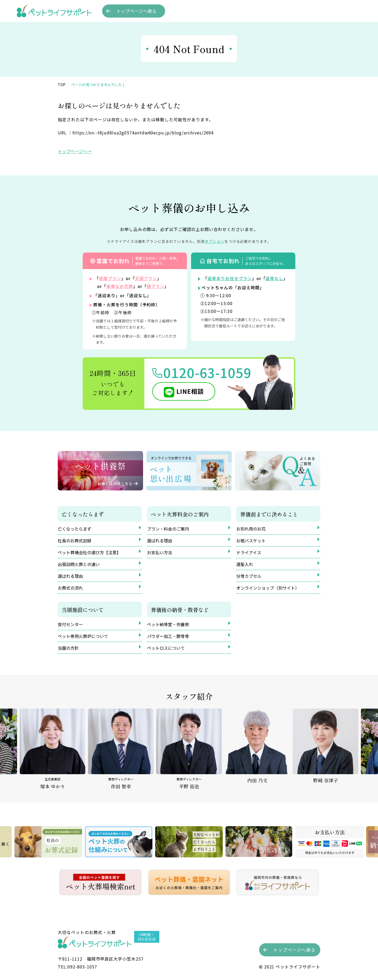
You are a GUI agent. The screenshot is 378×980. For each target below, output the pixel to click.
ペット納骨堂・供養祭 (168, 624)
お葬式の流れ (70, 588)
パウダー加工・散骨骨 (168, 636)
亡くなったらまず (75, 529)
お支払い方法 (160, 552)
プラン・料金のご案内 (168, 529)
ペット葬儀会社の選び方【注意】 (89, 552)
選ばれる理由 (70, 576)
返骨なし (274, 278)
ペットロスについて (166, 648)
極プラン (156, 286)
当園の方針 (68, 648)
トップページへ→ (75, 151)
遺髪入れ (245, 564)
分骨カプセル (249, 576)
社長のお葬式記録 (75, 541)
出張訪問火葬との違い (79, 564)
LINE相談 (190, 391)
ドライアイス (249, 552)
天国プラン (146, 278)
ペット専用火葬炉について (83, 636)
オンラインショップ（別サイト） (268, 588)
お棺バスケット (251, 541)
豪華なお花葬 (120, 286)
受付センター (70, 624)
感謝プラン (110, 278)
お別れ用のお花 (251, 529)
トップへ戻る (136, 11)
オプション (215, 241)
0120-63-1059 (207, 372)
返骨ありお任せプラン (230, 278)
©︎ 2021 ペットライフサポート (290, 967)
